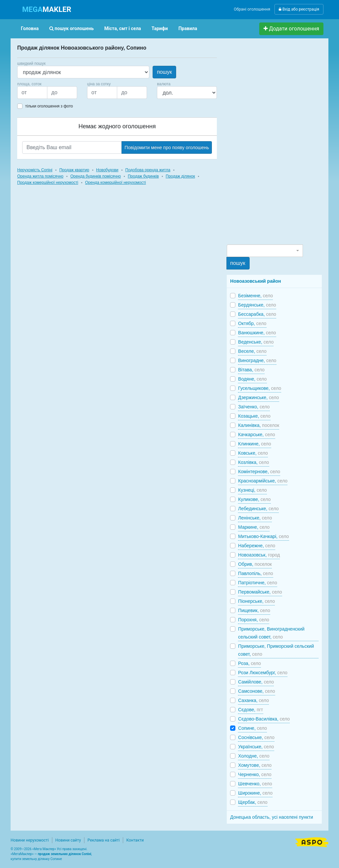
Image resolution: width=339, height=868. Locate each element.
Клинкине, (255, 444)
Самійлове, (256, 682)
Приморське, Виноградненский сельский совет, (271, 633)
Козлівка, (253, 462)
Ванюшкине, (257, 333)
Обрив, (255, 564)
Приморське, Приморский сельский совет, (276, 650)
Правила (188, 28)
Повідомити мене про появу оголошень (167, 147)
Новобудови (107, 170)
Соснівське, (256, 737)
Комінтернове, (259, 472)
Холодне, (254, 756)
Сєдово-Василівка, (264, 719)
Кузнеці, (252, 490)
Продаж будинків (143, 176)
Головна (30, 28)
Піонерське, (256, 601)
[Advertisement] (276, 144)
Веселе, (252, 351)
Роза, (249, 663)
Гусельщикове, (260, 388)
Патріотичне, (258, 583)
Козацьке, (254, 416)
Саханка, (253, 700)
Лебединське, (258, 509)
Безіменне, (255, 296)
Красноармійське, (263, 481)
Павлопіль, (255, 573)
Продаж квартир (74, 170)
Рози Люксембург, (263, 673)
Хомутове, (255, 765)
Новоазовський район (255, 281)
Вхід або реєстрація (299, 9)
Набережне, (257, 546)
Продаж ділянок (180, 176)
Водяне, (252, 379)
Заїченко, (254, 407)
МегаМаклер (22, 854)
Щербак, (253, 802)
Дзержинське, (258, 397)
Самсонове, (256, 691)
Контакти (135, 840)
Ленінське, (255, 518)
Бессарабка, (257, 314)
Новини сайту (68, 840)
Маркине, (254, 527)
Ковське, (253, 453)
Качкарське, (257, 434)
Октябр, (252, 323)
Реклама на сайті (103, 840)
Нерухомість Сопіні (35, 170)
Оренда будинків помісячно (96, 176)
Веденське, (256, 342)
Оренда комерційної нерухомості (116, 183)
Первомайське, (260, 592)
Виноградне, (257, 360)
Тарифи (160, 28)
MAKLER (47, 9)
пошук (164, 72)
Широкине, (255, 793)
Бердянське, (257, 305)
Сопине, (252, 728)
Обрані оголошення (252, 9)
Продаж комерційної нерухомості (48, 183)
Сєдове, (250, 710)
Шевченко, (255, 784)
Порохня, (254, 620)
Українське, (256, 747)
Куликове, (254, 499)
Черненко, (255, 774)
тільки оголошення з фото (49, 106)
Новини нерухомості (30, 840)
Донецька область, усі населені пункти (271, 817)
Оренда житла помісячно (40, 176)
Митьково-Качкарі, (263, 536)
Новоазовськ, (259, 555)
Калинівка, (259, 425)
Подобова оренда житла (148, 170)
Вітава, (251, 370)
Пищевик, (254, 610)
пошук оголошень (72, 28)
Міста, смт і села (123, 28)
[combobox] (265, 251)
